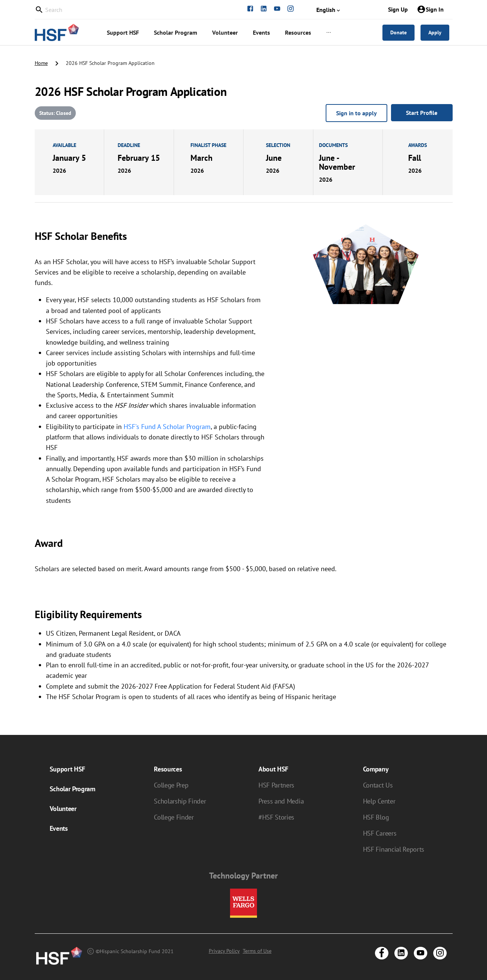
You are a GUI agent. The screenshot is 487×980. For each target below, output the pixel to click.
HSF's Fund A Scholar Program (167, 427)
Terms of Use (257, 951)
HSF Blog (376, 817)
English (329, 10)
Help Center (379, 801)
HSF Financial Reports (394, 849)
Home (41, 63)
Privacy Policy (224, 951)
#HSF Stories (276, 817)
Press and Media (281, 801)
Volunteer (63, 809)
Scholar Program (72, 789)
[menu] (229, 32)
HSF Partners (276, 785)
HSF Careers (380, 833)
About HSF (273, 769)
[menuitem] (123, 33)
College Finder (174, 817)
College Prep (171, 785)
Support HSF (67, 769)
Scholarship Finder (180, 801)
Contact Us (378, 785)
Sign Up (398, 9)
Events (59, 828)
